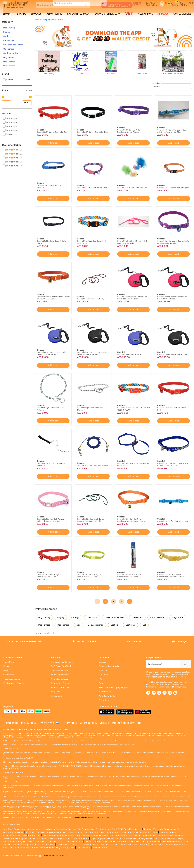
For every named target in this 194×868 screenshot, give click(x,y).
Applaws (102, 838)
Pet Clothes (61, 829)
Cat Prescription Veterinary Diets (59, 835)
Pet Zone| (159, 838)
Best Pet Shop (92, 832)
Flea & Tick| (118, 829)
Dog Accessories (96, 625)
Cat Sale (114, 625)
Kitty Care (56, 692)
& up (14, 150)
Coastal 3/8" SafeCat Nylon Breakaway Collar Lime (89, 576)
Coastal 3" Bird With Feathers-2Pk (132, 188)
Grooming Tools (26, 844)
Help (6, 670)
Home (38, 20)
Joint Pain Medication (172, 841)
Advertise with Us (107, 696)
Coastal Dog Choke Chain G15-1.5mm (91, 409)
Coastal (62, 20)
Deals (163, 14)
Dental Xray (91, 841)
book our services (107, 14)
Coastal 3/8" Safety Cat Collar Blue (173, 521)
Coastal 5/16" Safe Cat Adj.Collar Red (172, 409)
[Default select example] (172, 86)
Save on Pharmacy (78, 14)
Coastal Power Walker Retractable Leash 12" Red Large (172, 298)
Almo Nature (54, 14)
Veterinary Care (100, 847)
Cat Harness (9, 49)
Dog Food (8, 829)
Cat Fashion (9, 40)
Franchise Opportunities (110, 666)
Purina (13, 841)
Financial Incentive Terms (158, 687)
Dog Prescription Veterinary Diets (92, 835)
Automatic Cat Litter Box (26, 847)
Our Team (103, 675)
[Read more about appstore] (107, 712)
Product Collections (60, 687)
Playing (7, 32)
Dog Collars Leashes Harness (28, 829)
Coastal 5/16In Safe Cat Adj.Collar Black (52, 242)
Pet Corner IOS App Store (114, 832)
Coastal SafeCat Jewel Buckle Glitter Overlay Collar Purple (173, 242)
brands (22, 14)
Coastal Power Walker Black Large (172, 354)
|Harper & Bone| (114, 838)
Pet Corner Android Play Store (143, 832)
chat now (134, 641)
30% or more (12, 126)
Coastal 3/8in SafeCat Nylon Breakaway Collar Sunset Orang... (132, 520)
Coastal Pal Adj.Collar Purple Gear (92, 188)
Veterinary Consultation (165, 829)
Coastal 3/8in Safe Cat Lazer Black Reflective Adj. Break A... (173, 464)
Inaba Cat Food (157, 844)
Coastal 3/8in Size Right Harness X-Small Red (133, 464)
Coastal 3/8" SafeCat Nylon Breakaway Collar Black (129, 576)
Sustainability (105, 692)
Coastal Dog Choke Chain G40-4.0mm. (51, 409)
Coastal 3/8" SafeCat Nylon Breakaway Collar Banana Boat (171, 576)
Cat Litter (72, 829)
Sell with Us (104, 700)
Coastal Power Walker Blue (129, 354)
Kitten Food (170, 838)
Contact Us (9, 675)
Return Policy (70, 723)
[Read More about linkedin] (170, 693)
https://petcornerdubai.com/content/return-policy (91, 817)
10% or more (12, 134)
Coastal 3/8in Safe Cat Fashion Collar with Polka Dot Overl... (51, 520)
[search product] (86, 5)
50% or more (12, 118)
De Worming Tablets (143, 838)
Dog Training (9, 28)
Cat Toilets (22, 835)
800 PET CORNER (85, 641)
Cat (144, 625)
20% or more (12, 130)
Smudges (36, 14)
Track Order (9, 662)
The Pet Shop (34, 835)
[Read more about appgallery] (144, 712)
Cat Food (82, 829)
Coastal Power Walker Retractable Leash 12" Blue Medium (52, 353)
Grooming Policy (88, 723)
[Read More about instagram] (159, 693)
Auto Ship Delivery (60, 679)
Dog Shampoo (83, 847)
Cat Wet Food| (94, 829)
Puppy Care (57, 696)
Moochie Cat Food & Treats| (135, 844)
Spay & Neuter (153, 841)
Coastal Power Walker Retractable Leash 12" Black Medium (92, 353)
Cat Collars (130, 625)
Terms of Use (161, 684)
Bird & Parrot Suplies (45, 844)
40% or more (12, 122)
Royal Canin (49, 829)
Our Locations (182, 14)
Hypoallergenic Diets (60, 838)
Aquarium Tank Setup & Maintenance (43, 832)
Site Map (104, 723)
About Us (103, 670)
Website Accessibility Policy (127, 723)
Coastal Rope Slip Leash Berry (90, 299)
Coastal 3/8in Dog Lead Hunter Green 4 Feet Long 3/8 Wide (91, 520)
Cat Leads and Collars (13, 45)
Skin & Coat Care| (62, 841)
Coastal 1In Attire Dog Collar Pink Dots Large (92, 242)
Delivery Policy (49, 723)
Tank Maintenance (12, 679)
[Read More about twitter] (164, 693)
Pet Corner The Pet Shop (109, 841)
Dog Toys (104, 844)
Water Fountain (47, 847)
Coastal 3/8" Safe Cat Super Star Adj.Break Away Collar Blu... (172, 131)
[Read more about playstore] (126, 712)
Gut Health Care (44, 841)
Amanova (127, 838)
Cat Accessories (11, 53)
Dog (79, 625)
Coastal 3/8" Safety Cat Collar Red (52, 132)
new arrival (145, 14)
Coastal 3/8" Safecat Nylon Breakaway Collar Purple (129, 131)
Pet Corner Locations (73, 832)
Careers (102, 662)
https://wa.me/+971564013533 (55, 856)
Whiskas (31, 841)
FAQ (101, 679)
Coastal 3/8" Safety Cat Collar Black (93, 132)
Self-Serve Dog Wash (61, 666)
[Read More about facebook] (148, 693)
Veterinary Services (60, 675)
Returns (7, 666)
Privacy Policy (180, 687)
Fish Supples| (117, 835)
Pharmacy (148, 829)
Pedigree (21, 841)
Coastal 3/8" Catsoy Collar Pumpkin (173, 188)
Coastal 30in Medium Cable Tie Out (93, 466)
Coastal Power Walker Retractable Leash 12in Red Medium (132, 298)
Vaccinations (77, 841)
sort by (157, 83)
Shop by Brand (50, 20)
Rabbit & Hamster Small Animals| (140, 835)
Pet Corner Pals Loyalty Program (114, 687)
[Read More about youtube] (154, 693)
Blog (101, 683)
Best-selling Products (61, 683)
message (179, 641)
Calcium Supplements (38, 838)
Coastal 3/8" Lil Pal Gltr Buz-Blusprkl (50, 186)
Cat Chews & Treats (89, 844)
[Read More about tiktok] (175, 693)
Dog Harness (9, 62)
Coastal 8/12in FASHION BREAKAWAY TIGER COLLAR (133, 409)
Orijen (94, 838)
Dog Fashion (9, 57)
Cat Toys (7, 36)
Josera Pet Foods (80, 838)
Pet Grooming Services (14, 683)
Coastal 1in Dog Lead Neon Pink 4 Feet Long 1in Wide (132, 242)
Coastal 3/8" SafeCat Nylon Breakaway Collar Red (49, 576)
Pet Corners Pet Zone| (134, 841)
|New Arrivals (136, 829)
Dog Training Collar (65, 847)
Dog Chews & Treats (67, 844)
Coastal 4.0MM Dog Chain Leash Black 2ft (51, 464)
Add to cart (53, 143)
